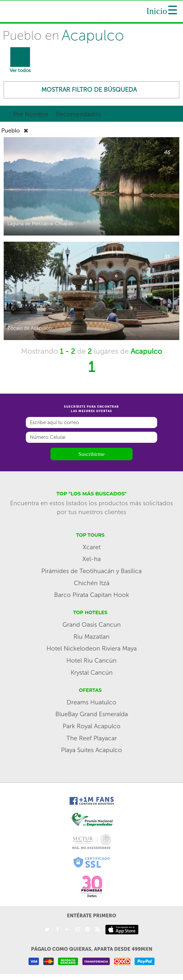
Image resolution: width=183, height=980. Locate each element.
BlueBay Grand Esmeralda (92, 715)
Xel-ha (92, 560)
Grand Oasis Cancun (92, 626)
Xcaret (92, 548)
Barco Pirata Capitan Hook (92, 596)
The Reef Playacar (92, 739)
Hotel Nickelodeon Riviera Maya (92, 649)
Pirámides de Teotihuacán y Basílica (91, 572)
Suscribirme (91, 455)
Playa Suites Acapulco (91, 751)
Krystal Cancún (92, 674)
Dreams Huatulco (91, 703)
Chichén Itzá (92, 584)
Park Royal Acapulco (92, 727)
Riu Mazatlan (91, 638)
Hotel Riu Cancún (91, 661)
